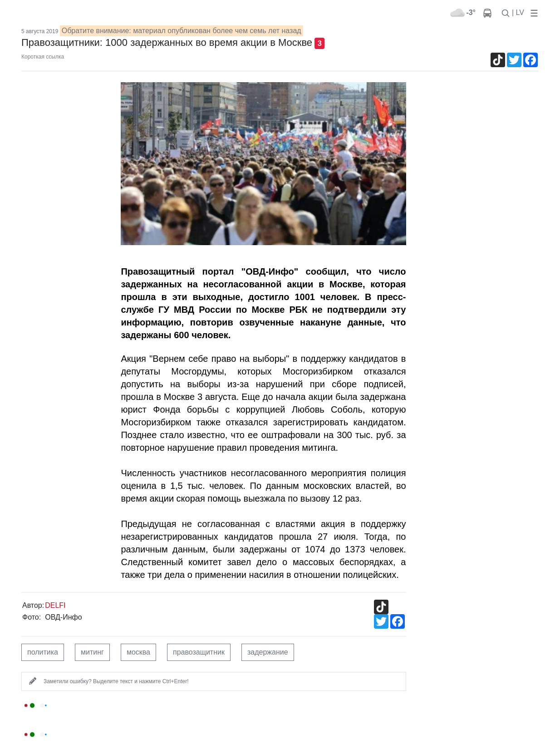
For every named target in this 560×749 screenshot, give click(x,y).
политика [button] (43, 652)
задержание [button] (268, 652)
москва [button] (138, 652)
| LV (518, 12)
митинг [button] (92, 652)
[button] (532, 12)
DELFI (55, 605)
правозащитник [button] (199, 652)
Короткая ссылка (43, 57)
